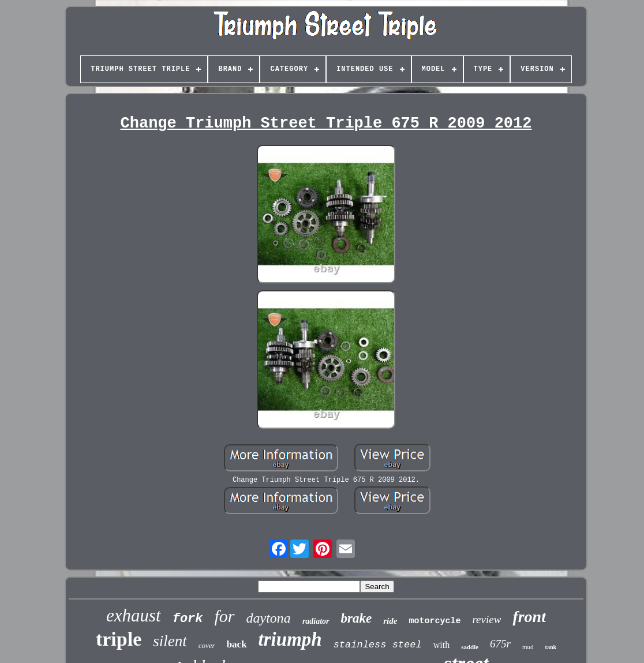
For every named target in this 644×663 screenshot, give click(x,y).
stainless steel (378, 645)
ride (390, 621)
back (237, 644)
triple (119, 639)
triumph (290, 639)
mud (528, 647)
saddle (470, 647)
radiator (316, 621)
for (225, 616)
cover (207, 645)
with (441, 645)
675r (500, 644)
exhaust (134, 615)
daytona (269, 618)
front (529, 617)
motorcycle (435, 621)
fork (188, 619)
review (486, 619)
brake (357, 618)
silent (170, 641)
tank (551, 647)
